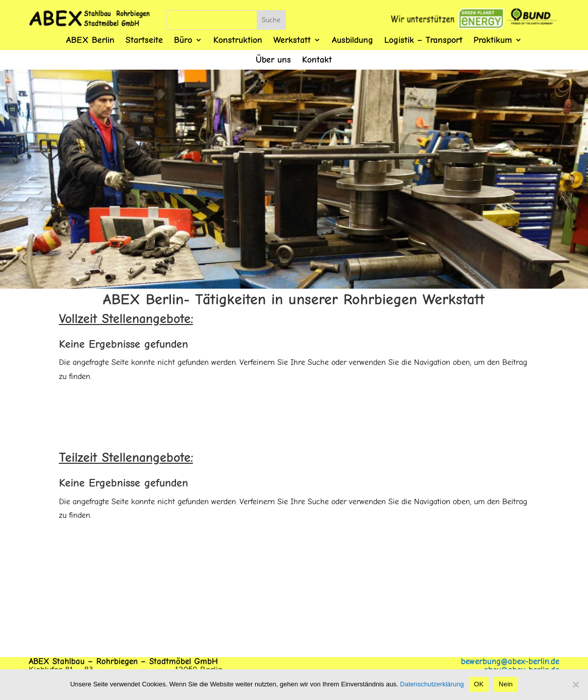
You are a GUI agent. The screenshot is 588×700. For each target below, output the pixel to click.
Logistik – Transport (423, 40)
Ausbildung (352, 40)
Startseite (144, 40)
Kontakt (317, 60)
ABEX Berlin (90, 40)
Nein (506, 684)
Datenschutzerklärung (432, 684)
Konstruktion (238, 40)
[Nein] (575, 684)
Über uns (273, 60)
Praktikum (493, 40)
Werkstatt (292, 40)
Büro (183, 40)
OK (479, 684)
